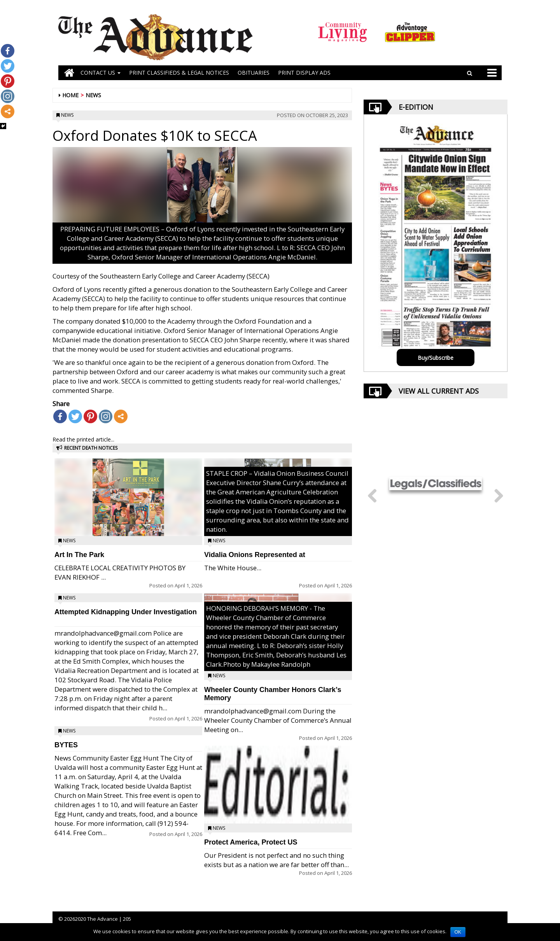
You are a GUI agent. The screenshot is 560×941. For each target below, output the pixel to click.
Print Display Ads (304, 73)
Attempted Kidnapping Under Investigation (126, 612)
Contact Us (101, 73)
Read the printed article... (83, 439)
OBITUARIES (254, 73)
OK (458, 932)
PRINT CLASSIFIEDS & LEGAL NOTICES (179, 73)
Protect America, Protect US (251, 842)
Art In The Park (79, 555)
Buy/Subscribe (436, 358)
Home (70, 95)
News (93, 95)
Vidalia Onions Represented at (255, 555)
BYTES (66, 745)
